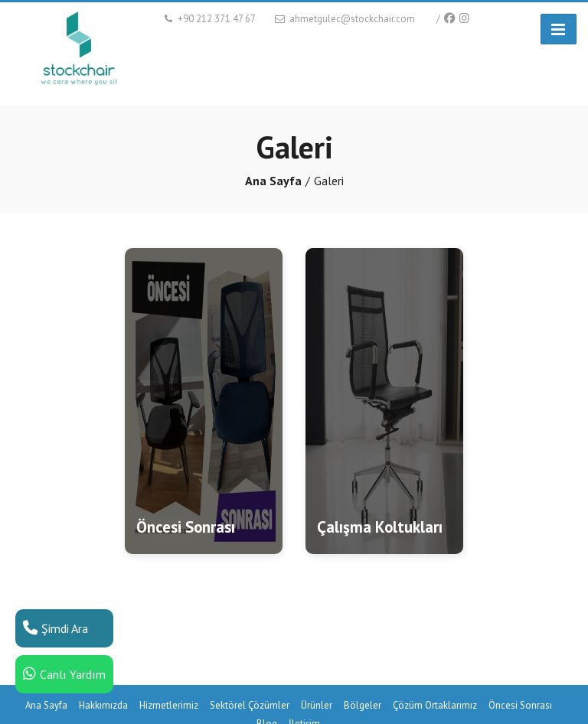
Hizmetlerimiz (169, 705)
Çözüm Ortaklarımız (435, 705)
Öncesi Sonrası (520, 705)
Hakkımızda (103, 705)
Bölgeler (363, 705)
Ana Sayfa (273, 181)
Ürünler (317, 705)
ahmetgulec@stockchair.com (344, 19)
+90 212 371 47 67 (209, 19)
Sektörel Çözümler (250, 705)
